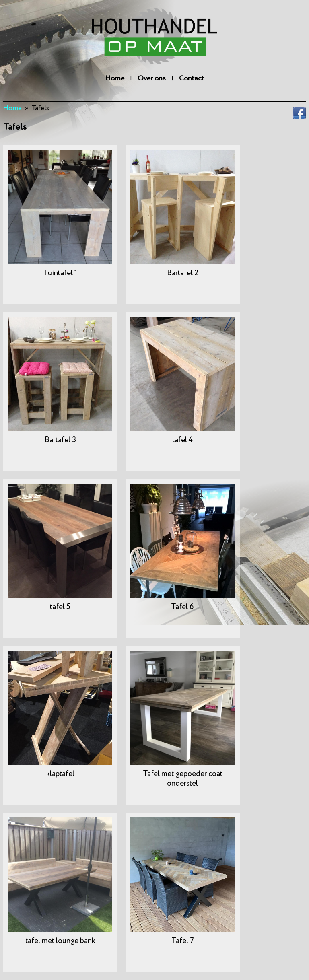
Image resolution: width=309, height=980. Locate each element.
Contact (192, 78)
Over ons (152, 78)
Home (115, 78)
